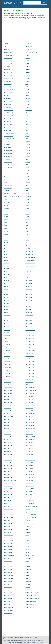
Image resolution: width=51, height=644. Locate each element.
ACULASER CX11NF (9, 139)
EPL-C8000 (6, 295)
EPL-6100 (6, 272)
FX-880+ (28, 98)
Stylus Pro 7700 (29, 443)
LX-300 (27, 220)
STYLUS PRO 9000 (30, 457)
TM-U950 (28, 590)
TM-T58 (27, 541)
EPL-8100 (6, 289)
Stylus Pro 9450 (29, 463)
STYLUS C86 (7, 376)
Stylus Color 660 (8, 431)
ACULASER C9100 (8, 127)
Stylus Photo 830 (8, 567)
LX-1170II (28, 217)
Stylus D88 (6, 506)
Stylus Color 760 (8, 448)
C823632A (6, 202)
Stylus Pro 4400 (29, 408)
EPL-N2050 (6, 312)
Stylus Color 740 (8, 443)
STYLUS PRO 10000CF (31, 391)
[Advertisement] (25, 32)
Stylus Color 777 (8, 451)
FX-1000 (27, 58)
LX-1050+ (28, 211)
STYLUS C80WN (8, 368)
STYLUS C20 (29, 306)
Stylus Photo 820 (8, 564)
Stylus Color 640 (8, 428)
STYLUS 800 (29, 295)
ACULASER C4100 (8, 113)
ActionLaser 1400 (8, 52)
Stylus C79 (6, 359)
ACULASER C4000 (8, 110)
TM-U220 (28, 573)
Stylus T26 (28, 509)
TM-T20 (27, 538)
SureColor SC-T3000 (30, 521)
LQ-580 (27, 185)
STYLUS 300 (29, 289)
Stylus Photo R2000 (30, 330)
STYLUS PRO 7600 (30, 440)
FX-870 (27, 93)
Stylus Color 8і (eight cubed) (10, 480)
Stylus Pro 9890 (29, 480)
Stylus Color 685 (8, 440)
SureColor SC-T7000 (30, 526)
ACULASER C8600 (8, 122)
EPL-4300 (6, 243)
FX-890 (27, 104)
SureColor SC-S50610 (31, 515)
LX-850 (27, 240)
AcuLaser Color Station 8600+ (11, 133)
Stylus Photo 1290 (8, 532)
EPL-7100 (6, 283)
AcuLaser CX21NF (8, 145)
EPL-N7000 (28, 49)
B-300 (5, 171)
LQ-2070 (28, 153)
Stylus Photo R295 (30, 356)
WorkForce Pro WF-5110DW (32, 593)
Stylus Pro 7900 (29, 454)
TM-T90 (27, 561)
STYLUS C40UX (29, 315)
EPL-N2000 (6, 306)
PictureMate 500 (29, 254)
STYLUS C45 (29, 327)
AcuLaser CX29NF (8, 148)
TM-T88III (28, 550)
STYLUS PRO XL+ (30, 495)
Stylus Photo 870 (8, 573)
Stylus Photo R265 (30, 344)
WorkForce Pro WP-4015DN (32, 596)
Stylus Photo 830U (8, 570)
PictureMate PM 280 (30, 263)
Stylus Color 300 (8, 399)
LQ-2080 (28, 156)
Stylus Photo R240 (30, 336)
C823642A (6, 208)
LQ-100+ (28, 139)
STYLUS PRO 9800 (30, 474)
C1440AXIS (6, 182)
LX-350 (27, 228)
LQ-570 (27, 176)
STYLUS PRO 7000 (30, 428)
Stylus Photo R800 (30, 376)
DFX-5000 (6, 217)
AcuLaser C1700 (8, 84)
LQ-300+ (28, 171)
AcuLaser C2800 (8, 98)
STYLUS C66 (7, 350)
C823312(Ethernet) (8, 188)
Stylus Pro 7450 (29, 434)
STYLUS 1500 (29, 283)
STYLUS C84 (7, 373)
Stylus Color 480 (8, 414)
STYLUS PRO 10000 (30, 388)
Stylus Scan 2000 (30, 500)
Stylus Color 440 (8, 408)
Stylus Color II (7, 498)
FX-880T (28, 101)
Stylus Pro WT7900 (30, 489)
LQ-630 (27, 188)
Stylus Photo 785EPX (9, 555)
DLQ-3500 (6, 234)
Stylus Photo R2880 (30, 350)
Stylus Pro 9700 (29, 472)
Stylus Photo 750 (8, 550)
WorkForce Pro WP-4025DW (32, 599)
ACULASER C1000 (8, 75)
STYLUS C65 (7, 347)
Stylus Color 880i (8, 477)
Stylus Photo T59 (29, 382)
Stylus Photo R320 (30, 365)
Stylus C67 (6, 353)
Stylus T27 (28, 512)
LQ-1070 (28, 145)
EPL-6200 (6, 278)
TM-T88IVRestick (30, 555)
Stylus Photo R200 (8, 613)
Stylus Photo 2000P (8, 541)
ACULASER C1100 (8, 78)
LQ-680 (27, 194)
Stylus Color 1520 (8, 394)
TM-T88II (28, 547)
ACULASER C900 (8, 124)
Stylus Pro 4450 (29, 411)
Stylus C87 (6, 379)
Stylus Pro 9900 (29, 483)
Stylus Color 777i (8, 454)
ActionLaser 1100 (8, 49)
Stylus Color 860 (8, 472)
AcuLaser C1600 (8, 81)
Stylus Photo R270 (30, 347)
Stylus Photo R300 (30, 359)
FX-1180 (27, 70)
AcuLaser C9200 (8, 130)
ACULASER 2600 (8, 72)
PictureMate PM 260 (30, 260)
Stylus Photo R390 (30, 373)
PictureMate (28, 249)
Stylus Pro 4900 (29, 420)
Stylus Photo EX (7, 602)
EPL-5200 (6, 249)
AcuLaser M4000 (8, 165)
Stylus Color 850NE (8, 469)
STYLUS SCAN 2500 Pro (31, 506)
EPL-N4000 (28, 44)
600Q (5, 47)
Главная (6, 7)
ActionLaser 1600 (8, 55)
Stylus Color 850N (8, 466)
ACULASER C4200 (8, 116)
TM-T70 (27, 544)
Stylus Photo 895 (8, 584)
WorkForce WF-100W (31, 602)
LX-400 (27, 231)
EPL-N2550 (6, 318)
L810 (27, 133)
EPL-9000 (6, 292)
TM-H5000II (28, 529)
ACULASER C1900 (8, 90)
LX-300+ (27, 223)
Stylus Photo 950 (8, 599)
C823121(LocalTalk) (8, 185)
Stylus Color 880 (8, 474)
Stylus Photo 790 (8, 558)
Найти (44, 3)
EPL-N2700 (6, 321)
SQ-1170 (28, 275)
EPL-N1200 (6, 301)
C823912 (6, 214)
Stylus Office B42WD (9, 509)
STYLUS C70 (7, 356)
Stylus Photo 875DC (8, 576)
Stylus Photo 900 (8, 587)
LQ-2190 (28, 165)
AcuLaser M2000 (8, 156)
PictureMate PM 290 (30, 266)
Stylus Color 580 (8, 422)
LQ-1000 (28, 142)
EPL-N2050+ (7, 315)
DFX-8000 (6, 223)
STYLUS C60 (7, 336)
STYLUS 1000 (29, 280)
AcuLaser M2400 (8, 162)
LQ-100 (27, 136)
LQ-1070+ (28, 148)
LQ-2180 (28, 162)
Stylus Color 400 (8, 405)
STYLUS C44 (29, 324)
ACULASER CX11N (8, 136)
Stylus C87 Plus (7, 382)
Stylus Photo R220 (30, 333)
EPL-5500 (6, 252)
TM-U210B (28, 567)
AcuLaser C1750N (8, 87)
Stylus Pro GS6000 (30, 486)
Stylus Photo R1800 (8, 607)
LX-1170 (27, 214)
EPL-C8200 (6, 298)
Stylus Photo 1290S (8, 535)
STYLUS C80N (7, 365)
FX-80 (27, 84)
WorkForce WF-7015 (30, 607)
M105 (27, 246)
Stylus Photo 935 (8, 596)
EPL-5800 (6, 260)
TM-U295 (28, 578)
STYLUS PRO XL (30, 492)
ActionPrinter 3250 (8, 58)
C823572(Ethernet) (8, 191)
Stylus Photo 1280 (8, 529)
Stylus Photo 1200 (8, 524)
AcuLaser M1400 (8, 153)
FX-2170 (27, 75)
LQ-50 (27, 174)
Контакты (19, 7)
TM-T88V (28, 558)
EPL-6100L (6, 275)
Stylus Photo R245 (30, 342)
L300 (27, 122)
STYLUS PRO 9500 (30, 466)
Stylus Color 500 (8, 420)
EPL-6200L (6, 280)
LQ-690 (27, 200)
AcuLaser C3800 (8, 104)
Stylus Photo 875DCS (9, 578)
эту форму (41, 642)
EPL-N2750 (6, 324)
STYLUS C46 (7, 330)
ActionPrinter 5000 (8, 64)
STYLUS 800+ (29, 298)
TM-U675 (28, 587)
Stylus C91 (6, 385)
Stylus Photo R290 (30, 353)
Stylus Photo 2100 (8, 544)
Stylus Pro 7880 (29, 448)
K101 (27, 113)
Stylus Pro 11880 (29, 396)
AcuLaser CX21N (8, 142)
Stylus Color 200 (8, 396)
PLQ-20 (27, 269)
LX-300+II (28, 226)
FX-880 (27, 96)
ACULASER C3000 (8, 101)
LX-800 (27, 237)
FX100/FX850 (29, 110)
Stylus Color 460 (8, 411)
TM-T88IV (28, 552)
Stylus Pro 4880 (29, 417)
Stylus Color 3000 (8, 402)
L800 (27, 127)
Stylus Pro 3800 (29, 399)
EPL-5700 (6, 257)
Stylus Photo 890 (8, 581)
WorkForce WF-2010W (31, 604)
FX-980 (27, 107)
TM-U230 (28, 576)
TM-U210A (28, 564)
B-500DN (6, 176)
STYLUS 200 (29, 286)
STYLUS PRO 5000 (30, 422)
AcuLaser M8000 (8, 168)
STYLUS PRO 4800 (30, 414)
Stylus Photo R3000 (30, 362)
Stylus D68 (6, 503)
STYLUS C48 (7, 333)
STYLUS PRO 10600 (30, 394)
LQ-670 (27, 191)
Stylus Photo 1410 (8, 538)
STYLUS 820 (29, 301)
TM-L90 (27, 535)
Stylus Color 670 (8, 434)
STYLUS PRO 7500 (30, 437)
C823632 (6, 200)
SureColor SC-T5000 (30, 524)
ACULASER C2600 (8, 96)
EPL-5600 (6, 254)
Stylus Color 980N (8, 495)
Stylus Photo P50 (8, 604)
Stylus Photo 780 (8, 552)
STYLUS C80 (7, 362)
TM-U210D (28, 570)
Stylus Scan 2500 (30, 503)
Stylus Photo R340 (30, 368)
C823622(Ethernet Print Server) (11, 194)
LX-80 (27, 234)
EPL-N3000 (6, 327)
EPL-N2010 (6, 309)
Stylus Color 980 (8, 492)
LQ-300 (27, 168)
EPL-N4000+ (29, 47)
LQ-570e (28, 182)
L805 (27, 130)
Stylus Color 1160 (8, 391)
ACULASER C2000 (8, 93)
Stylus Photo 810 (8, 561)
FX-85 (27, 87)
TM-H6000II (28, 532)
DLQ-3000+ (6, 231)
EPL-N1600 (6, 304)
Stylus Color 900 (8, 483)
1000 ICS (6, 44)
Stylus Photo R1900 (8, 610)
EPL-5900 (6, 266)
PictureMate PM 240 (30, 257)
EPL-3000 (6, 240)
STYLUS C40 (29, 309)
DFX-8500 (6, 226)
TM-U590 (28, 584)
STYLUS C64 (7, 344)
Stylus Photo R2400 (30, 339)
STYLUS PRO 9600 (30, 469)
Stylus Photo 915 (8, 590)
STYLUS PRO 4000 (30, 405)
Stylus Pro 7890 (29, 451)
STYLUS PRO (29, 385)
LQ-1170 (28, 150)
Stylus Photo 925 (8, 593)
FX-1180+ (28, 72)
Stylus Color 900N (8, 489)
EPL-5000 (6, 246)
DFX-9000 (6, 228)
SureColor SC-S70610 (31, 518)
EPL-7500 (6, 286)
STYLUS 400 (29, 292)
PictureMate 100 (29, 252)
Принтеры (13, 13)
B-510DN (6, 179)
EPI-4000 (6, 237)
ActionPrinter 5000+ (8, 67)
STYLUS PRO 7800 (30, 446)
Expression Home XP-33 (31, 52)
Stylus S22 (28, 498)
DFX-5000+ (6, 220)
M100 (27, 243)
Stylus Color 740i (8, 446)
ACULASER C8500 (8, 119)
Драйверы (6, 13)
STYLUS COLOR (8, 388)
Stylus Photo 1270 (8, 526)
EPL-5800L (6, 263)
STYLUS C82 (7, 370)
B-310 (5, 174)
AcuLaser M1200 (8, 150)
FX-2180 (27, 78)
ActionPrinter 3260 (8, 61)
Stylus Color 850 (8, 463)
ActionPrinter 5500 (8, 70)
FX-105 (27, 61)
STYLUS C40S (29, 312)
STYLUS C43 (29, 321)
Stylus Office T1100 (8, 512)
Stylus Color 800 (8, 457)
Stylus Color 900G (8, 486)
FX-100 (27, 55)
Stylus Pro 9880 (29, 477)
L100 (27, 116)
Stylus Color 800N (8, 460)
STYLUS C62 (7, 339)
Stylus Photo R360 (30, 370)
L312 (27, 124)
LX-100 (27, 205)
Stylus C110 (28, 304)
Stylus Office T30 (8, 515)
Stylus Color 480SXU (9, 417)
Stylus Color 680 (8, 437)
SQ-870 (27, 278)
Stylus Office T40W (8, 518)
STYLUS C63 (7, 342)
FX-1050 (27, 64)
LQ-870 (27, 202)
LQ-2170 (28, 159)
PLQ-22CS (28, 272)
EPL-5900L (6, 269)
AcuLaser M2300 (8, 159)
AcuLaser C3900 (8, 107)
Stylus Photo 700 (8, 547)
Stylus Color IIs (7, 500)
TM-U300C (28, 581)
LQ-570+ (28, 179)
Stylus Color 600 (8, 425)
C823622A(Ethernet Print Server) (11, 197)
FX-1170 (27, 67)
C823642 (6, 205)
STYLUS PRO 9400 (30, 460)
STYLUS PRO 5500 (30, 425)
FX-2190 (27, 81)
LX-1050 (27, 208)
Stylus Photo (7, 521)
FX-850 (27, 90)
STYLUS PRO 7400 (30, 431)
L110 (27, 119)
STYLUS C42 (29, 318)
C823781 (6, 211)
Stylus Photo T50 (29, 379)
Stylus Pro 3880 (29, 402)
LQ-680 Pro (28, 197)
